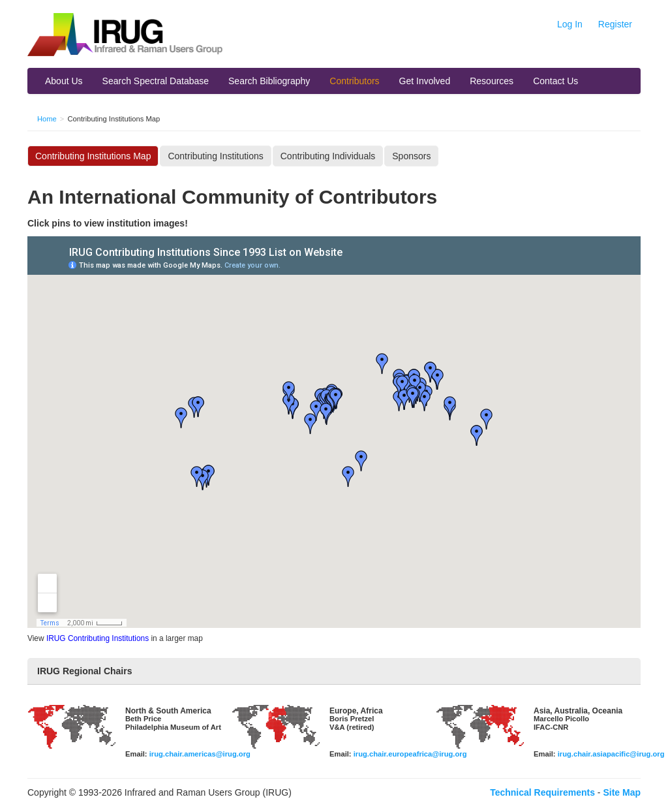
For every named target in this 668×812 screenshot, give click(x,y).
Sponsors (411, 156)
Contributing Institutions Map (93, 156)
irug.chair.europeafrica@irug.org (410, 754)
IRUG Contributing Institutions (98, 638)
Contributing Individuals (328, 156)
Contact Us (555, 81)
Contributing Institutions (215, 156)
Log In (570, 24)
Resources (492, 81)
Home (47, 119)
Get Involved (425, 81)
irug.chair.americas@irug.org (200, 754)
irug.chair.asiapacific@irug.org (611, 754)
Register (615, 24)
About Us (64, 81)
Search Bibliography (269, 81)
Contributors (354, 81)
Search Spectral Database (156, 81)
